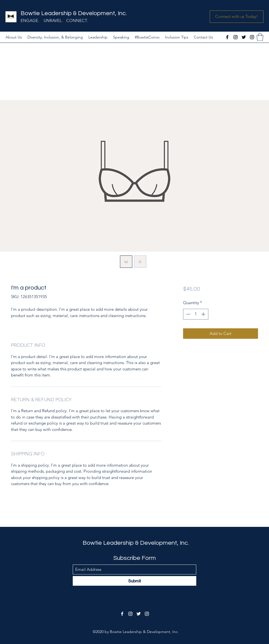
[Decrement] (188, 314)
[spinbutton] (196, 314)
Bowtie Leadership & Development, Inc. (74, 13)
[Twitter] (244, 37)
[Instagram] (236, 37)
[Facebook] (227, 37)
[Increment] (204, 314)
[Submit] (134, 581)
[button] (237, 17)
